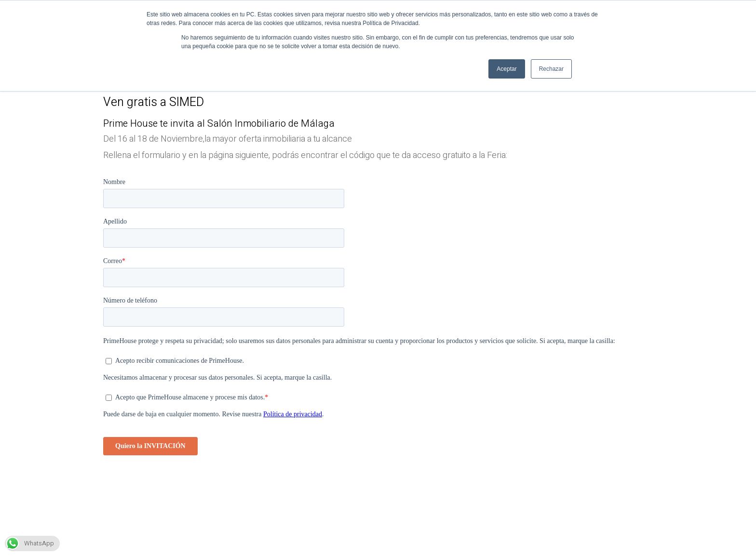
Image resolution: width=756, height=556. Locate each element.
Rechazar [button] (551, 69)
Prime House (130, 124)
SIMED (187, 102)
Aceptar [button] (506, 69)
